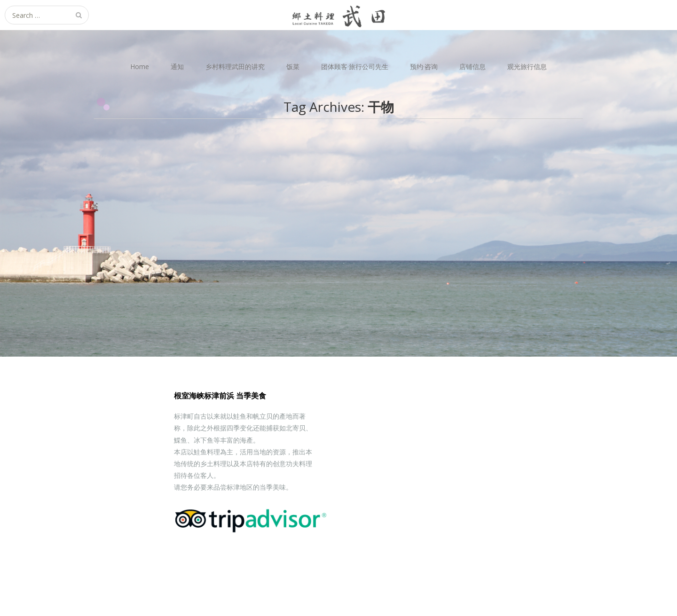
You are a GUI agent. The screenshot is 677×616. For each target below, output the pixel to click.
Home (140, 66)
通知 (177, 66)
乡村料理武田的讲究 (235, 66)
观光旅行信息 (527, 66)
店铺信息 (472, 66)
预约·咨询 (424, 66)
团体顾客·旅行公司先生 (355, 66)
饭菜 (293, 66)
